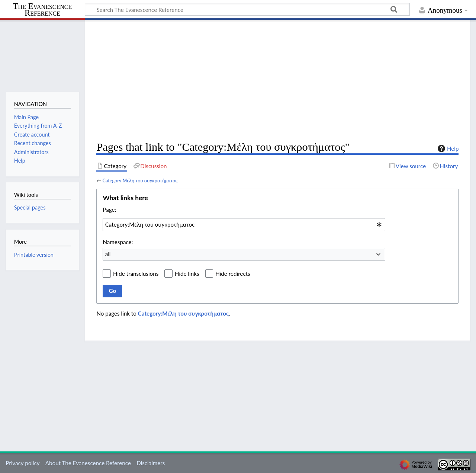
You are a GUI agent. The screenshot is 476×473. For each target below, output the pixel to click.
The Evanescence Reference (43, 10)
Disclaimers (151, 463)
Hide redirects (233, 274)
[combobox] (244, 224)
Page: (109, 210)
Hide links (187, 274)
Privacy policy (22, 463)
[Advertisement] (277, 80)
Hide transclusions (136, 274)
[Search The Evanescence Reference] (247, 9)
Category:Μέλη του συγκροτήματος (140, 180)
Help (447, 148)
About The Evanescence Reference (88, 463)
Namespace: (118, 242)
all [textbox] (108, 254)
